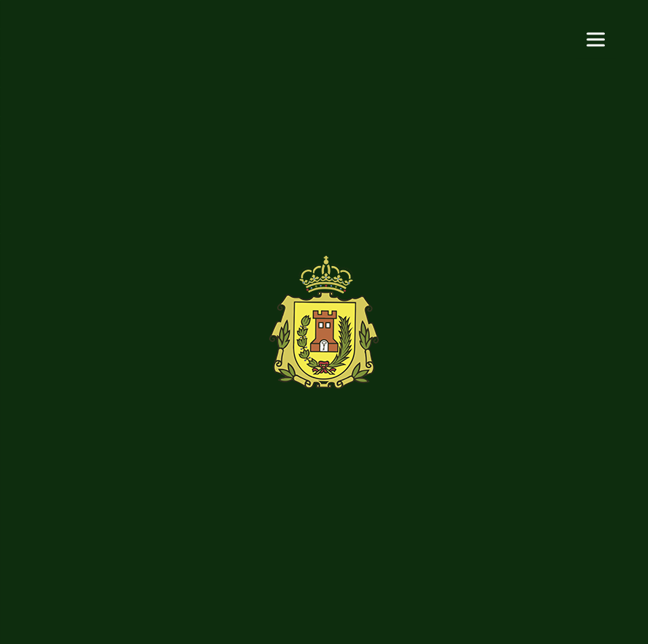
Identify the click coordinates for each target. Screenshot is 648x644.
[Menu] (596, 38)
